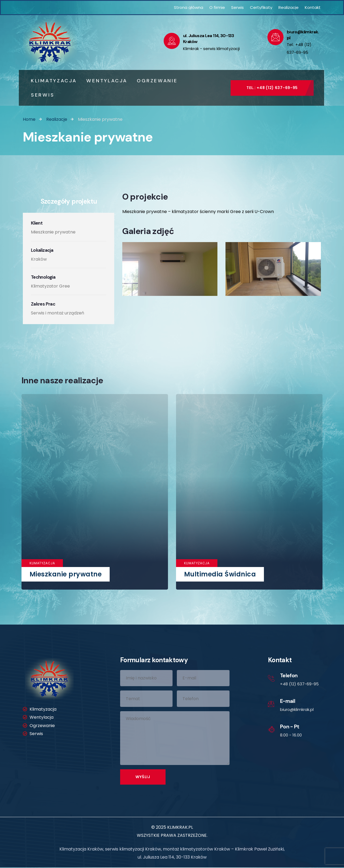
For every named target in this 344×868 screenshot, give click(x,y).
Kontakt (313, 7)
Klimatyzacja (42, 563)
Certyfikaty (261, 7)
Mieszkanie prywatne (66, 574)
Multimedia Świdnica (220, 574)
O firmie (217, 7)
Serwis (237, 7)
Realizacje (289, 7)
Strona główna (189, 7)
